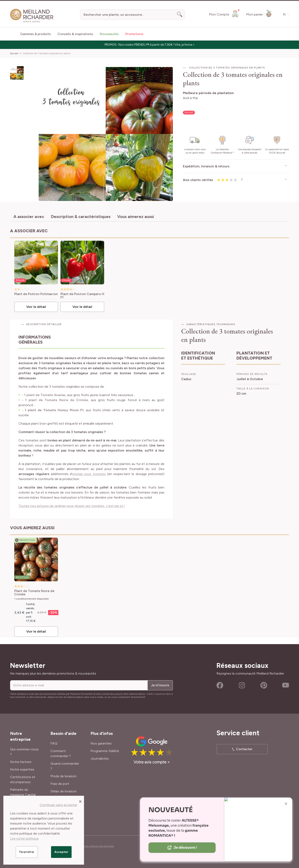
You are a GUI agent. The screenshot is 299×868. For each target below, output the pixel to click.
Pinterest (264, 685)
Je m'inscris (160, 685)
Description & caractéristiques (81, 217)
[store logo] (32, 16)
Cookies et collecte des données (95, 846)
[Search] (180, 14)
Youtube (286, 685)
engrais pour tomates (89, 474)
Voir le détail (36, 307)
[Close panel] (80, 801)
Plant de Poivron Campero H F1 (82, 296)
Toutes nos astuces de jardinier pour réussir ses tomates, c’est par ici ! (72, 506)
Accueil (14, 53)
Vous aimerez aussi (136, 217)
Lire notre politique (24, 838)
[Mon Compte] (224, 14)
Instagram (242, 685)
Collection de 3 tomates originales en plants (46, 53)
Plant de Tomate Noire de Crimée (34, 593)
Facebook (220, 685)
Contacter (244, 749)
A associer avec (29, 217)
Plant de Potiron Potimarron (36, 294)
